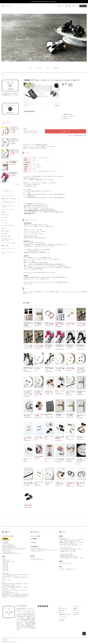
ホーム (30, 68)
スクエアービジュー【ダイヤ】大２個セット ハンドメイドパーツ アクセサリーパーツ (14, 152)
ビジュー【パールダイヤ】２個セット (49, 483)
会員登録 (69, 6)
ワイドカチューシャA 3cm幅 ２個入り (81, 437)
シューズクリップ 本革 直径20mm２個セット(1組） (60, 437)
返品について (71, 135)
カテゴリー (39, 68)
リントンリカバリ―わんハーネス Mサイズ (28, 346)
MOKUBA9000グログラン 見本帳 (81, 416)
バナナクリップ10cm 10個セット (70, 437)
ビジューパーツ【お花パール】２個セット (70, 459)
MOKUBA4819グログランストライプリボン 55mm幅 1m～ (28, 368)
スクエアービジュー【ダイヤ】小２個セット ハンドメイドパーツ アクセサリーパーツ (81, 460)
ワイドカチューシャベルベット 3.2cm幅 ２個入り (70, 483)
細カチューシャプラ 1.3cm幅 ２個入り (49, 323)
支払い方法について (63, 608)
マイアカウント (77, 606)
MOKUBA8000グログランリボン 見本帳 (14, 162)
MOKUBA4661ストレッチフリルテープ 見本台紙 (60, 324)
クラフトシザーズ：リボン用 (49, 459)
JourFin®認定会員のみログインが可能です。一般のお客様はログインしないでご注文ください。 (10, 95)
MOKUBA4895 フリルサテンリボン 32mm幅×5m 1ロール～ (49, 368)
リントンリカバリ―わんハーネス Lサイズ (39, 346)
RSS (60, 620)
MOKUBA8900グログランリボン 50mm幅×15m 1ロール (60, 346)
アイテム (83, 6)
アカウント (62, 6)
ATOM (63, 620)
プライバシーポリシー (64, 616)
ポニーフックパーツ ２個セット (28, 459)
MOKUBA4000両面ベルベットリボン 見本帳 (71, 415)
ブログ (48, 68)
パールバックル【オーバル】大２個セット (70, 368)
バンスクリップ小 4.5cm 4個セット (59, 483)
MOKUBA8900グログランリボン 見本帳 (81, 392)
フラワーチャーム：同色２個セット (39, 483)
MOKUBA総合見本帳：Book (49, 415)
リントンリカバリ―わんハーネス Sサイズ (81, 323)
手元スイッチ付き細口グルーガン (39, 457)
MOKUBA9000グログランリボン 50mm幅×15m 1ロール (81, 346)
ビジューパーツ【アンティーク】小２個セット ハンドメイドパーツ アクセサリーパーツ (14, 129)
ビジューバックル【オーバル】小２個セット (60, 368)
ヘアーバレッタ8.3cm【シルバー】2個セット (28, 438)
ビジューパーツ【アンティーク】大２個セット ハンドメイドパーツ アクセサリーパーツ (14, 140)
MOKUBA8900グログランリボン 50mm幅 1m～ (14, 173)
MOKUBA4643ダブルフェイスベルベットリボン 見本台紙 (28, 324)
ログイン (76, 6)
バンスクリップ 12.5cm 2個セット (28, 415)
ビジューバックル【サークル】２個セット (70, 323)
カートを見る (76, 612)
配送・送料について (63, 610)
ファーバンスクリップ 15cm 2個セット (28, 505)
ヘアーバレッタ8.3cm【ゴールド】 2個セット (39, 437)
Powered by (10, 642)
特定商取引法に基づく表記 (80, 135)
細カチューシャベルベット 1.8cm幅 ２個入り (81, 483)
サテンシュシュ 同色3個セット (39, 415)
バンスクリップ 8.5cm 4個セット (49, 437)
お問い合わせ (56, 68)
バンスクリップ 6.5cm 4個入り (60, 391)
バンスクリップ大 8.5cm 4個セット (49, 391)
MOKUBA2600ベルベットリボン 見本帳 (60, 415)
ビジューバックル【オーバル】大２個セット (39, 368)
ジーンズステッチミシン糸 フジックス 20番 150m (60, 459)
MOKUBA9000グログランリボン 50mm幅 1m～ (71, 346)
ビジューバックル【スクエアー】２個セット (28, 483)
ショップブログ (62, 618)
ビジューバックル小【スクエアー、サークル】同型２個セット (70, 392)
